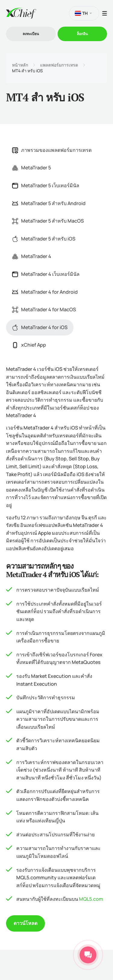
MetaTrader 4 (32, 256)
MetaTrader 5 (31, 168)
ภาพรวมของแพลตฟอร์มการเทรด (52, 150)
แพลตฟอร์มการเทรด (59, 65)
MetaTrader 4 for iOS (40, 327)
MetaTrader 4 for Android (45, 292)
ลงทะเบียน (31, 34)
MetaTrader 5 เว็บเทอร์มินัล (46, 185)
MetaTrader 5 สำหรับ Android (49, 203)
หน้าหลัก (20, 65)
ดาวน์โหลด (25, 923)
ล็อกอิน (82, 34)
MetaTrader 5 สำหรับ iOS (44, 239)
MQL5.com (91, 899)
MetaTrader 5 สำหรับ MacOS (48, 221)
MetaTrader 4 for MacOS (44, 309)
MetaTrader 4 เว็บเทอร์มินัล (46, 274)
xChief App (29, 345)
